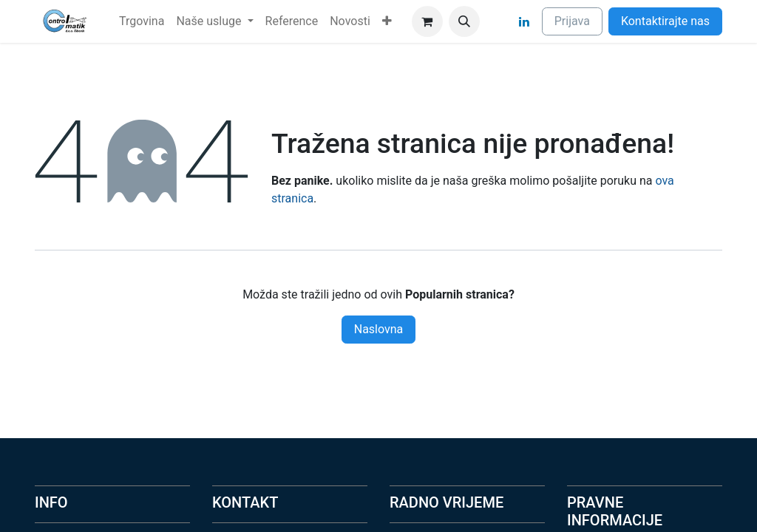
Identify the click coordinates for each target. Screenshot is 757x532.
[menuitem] (142, 21)
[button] (464, 21)
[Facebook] (498, 21)
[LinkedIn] (524, 21)
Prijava (572, 21)
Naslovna (379, 329)
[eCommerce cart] (427, 21)
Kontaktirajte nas (665, 21)
